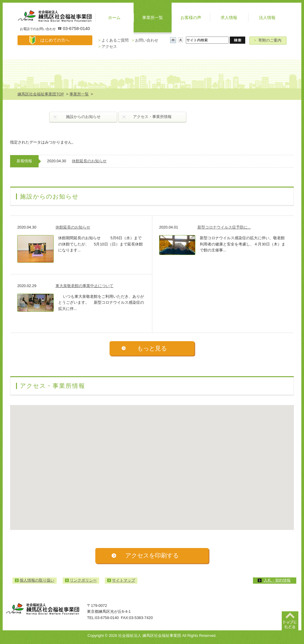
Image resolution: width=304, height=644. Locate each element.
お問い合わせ (145, 40)
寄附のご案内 (268, 40)
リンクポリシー (83, 580)
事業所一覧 (79, 94)
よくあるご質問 (113, 40)
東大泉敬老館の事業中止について (84, 286)
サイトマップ (123, 580)
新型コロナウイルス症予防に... (224, 227)
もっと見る (152, 348)
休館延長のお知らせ (89, 161)
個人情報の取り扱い (37, 580)
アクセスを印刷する (152, 555)
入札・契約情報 (277, 580)
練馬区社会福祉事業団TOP (41, 94)
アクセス (108, 47)
